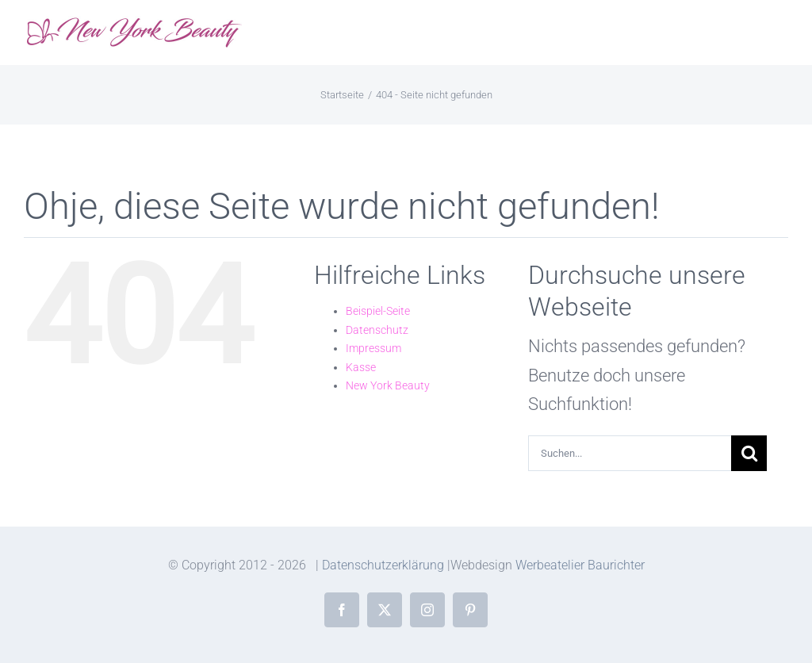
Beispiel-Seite (378, 311)
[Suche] (749, 453)
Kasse (361, 367)
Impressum (373, 348)
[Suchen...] (630, 453)
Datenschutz (377, 330)
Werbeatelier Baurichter (580, 565)
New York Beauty (388, 385)
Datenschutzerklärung (383, 565)
